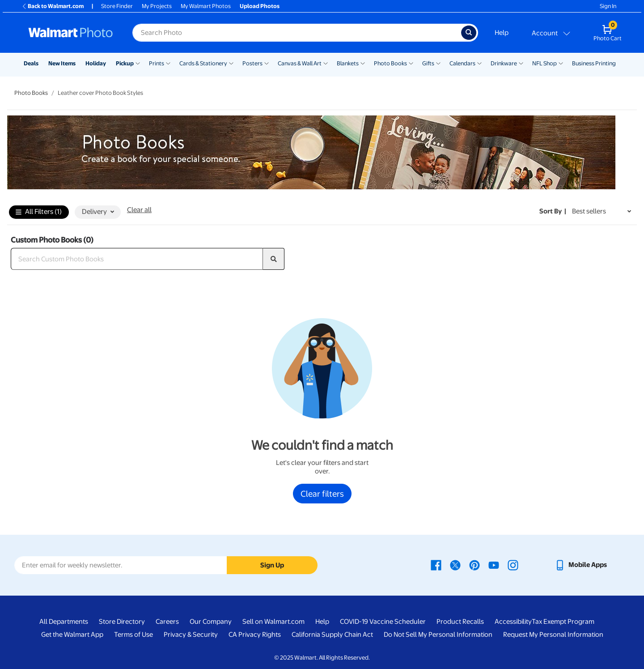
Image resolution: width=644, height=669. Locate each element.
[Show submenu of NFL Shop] (561, 63)
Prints (157, 63)
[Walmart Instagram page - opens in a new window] (513, 565)
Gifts (428, 63)
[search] (274, 259)
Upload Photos (260, 6)
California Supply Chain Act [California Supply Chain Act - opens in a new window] (332, 635)
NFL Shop (544, 63)
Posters (252, 63)
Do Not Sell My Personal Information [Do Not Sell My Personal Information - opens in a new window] (438, 635)
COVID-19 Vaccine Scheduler (383, 622)
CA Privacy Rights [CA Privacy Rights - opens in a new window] (255, 635)
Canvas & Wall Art (300, 63)
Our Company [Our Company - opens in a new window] (211, 622)
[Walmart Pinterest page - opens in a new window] (475, 565)
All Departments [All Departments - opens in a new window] (64, 622)
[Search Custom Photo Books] (137, 259)
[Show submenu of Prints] (168, 63)
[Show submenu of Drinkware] (521, 63)
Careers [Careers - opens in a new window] (167, 622)
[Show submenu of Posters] (267, 63)
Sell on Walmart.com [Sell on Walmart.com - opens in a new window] (273, 622)
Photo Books (390, 63)
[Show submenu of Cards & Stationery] (231, 63)
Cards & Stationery (203, 63)
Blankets (348, 63)
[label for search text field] (297, 33)
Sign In (608, 6)
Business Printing (594, 63)
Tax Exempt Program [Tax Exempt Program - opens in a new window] (563, 622)
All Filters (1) (39, 212)
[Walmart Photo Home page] (71, 33)
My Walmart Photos (206, 6)
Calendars (462, 63)
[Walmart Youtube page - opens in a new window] (494, 565)
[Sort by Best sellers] (602, 211)
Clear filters (322, 494)
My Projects (157, 6)
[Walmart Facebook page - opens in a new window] (436, 565)
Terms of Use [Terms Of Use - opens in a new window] (133, 635)
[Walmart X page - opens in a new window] (455, 565)
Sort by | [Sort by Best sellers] (553, 211)
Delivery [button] (98, 212)
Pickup (125, 63)
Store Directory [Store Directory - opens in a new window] (122, 622)
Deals (31, 63)
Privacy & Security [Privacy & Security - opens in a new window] (191, 635)
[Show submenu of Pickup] (138, 63)
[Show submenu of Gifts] (438, 63)
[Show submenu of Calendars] (479, 63)
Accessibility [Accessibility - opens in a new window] (513, 622)
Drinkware (504, 63)
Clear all (139, 210)
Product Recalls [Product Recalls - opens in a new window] (460, 622)
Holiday (96, 63)
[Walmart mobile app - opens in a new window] (581, 565)
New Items (62, 63)
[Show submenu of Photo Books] (411, 63)
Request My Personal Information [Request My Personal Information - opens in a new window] (553, 635)
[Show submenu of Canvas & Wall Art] (326, 63)
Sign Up (272, 565)
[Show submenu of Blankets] (363, 63)
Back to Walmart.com (53, 6)
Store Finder (117, 6)
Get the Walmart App (72, 635)
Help (502, 33)
